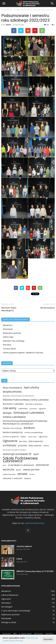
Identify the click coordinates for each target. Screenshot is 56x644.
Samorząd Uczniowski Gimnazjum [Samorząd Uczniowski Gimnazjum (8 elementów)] (14, 450)
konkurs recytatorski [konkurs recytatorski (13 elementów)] (11, 437)
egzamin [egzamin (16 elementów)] (42, 408)
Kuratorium (7, 634)
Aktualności (8, 325)
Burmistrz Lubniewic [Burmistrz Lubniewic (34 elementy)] (13, 404)
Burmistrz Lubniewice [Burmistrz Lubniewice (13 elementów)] (34, 404)
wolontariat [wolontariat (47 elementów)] (42, 465)
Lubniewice (49, 634)
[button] (52, 4)
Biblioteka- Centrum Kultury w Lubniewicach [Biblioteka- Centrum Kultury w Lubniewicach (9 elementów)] (18, 396)
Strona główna (7, 10)
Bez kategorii (7, 607)
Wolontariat (8, 329)
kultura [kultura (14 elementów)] (23, 437)
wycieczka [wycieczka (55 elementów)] (8, 469)
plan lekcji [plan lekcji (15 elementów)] (23, 441)
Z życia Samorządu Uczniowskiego (16, 611)
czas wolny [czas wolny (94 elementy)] (10, 408)
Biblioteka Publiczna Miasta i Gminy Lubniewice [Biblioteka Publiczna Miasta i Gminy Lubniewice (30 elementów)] (26, 400)
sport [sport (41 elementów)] (36, 454)
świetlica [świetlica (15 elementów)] (27, 478)
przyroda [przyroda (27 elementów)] (22, 446)
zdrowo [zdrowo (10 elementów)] (32, 474)
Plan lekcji (7, 345)
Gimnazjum (6, 603)
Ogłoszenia (6, 599)
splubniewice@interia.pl (34, 523)
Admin (8, 25)
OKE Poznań (38, 634)
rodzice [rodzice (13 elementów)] (46, 446)
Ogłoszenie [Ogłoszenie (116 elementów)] (10, 441)
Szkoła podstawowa (10, 595)
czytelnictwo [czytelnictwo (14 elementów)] (23, 408)
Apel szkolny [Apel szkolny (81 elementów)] (31, 387)
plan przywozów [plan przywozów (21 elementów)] (36, 441)
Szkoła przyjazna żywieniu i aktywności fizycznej (23, 353)
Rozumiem (48, 639)
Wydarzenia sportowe (12, 333)
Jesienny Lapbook (24, 546)
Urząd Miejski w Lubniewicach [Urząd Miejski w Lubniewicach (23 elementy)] (21, 465)
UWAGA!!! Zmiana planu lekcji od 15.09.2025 (35, 571)
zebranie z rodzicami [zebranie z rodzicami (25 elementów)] (13, 478)
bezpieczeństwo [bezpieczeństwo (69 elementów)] (12, 392)
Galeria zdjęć (8, 337)
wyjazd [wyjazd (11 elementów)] (18, 470)
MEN (15, 634)
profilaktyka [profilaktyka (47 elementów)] (10, 445)
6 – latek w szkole (25, 634)
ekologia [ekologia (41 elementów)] (7, 413)
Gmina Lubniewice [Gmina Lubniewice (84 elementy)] (14, 417)
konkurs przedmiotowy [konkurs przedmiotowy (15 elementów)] (34, 432)
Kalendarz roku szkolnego (14, 341)
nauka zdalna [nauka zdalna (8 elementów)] (32, 437)
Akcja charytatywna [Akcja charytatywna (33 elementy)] (12, 388)
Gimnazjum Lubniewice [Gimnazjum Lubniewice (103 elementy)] (29, 413)
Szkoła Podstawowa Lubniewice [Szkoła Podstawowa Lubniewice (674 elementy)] (20, 459)
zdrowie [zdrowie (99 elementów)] (22, 474)
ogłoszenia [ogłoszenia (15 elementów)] (43, 437)
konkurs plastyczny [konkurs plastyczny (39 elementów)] (13, 432)
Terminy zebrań (9, 349)
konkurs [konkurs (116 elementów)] (29, 428)
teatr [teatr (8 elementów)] (5, 465)
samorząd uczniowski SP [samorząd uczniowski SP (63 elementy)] (17, 454)
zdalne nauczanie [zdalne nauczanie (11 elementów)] (9, 474)
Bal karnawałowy (48, 308)
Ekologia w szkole (9, 622)
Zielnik (19, 559)
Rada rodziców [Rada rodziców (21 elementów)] (35, 445)
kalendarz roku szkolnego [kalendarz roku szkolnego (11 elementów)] (12, 428)
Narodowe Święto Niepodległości (9, 309)
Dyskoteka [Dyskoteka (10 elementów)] (33, 409)
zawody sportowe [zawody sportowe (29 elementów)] (31, 470)
